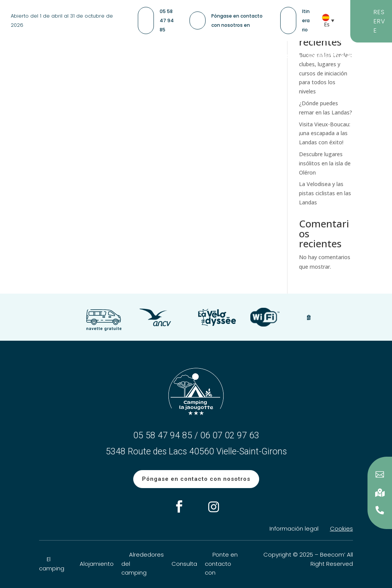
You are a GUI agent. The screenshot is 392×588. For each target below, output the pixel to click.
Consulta (184, 564)
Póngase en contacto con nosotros (196, 479)
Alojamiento (97, 564)
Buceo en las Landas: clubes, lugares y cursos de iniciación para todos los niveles (325, 73)
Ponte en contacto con (221, 564)
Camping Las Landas (185, 56)
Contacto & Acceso (340, 56)
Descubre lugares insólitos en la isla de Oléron (325, 163)
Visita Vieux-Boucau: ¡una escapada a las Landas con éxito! (325, 133)
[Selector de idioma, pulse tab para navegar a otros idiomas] (330, 20)
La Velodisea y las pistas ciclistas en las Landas (325, 193)
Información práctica (267, 56)
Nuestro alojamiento (104, 56)
